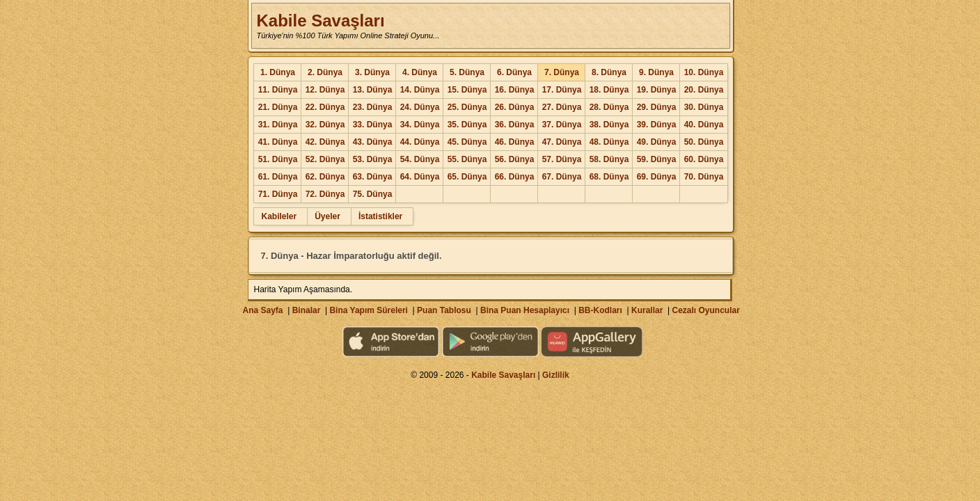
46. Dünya (515, 142)
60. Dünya (704, 159)
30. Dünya (704, 107)
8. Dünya (609, 72)
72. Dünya (325, 194)
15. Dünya (467, 90)
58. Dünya (609, 159)
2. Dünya (325, 72)
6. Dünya (514, 72)
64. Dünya (420, 177)
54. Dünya (420, 159)
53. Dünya (373, 159)
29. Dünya (657, 107)
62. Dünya (325, 177)
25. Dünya (467, 107)
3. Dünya (372, 72)
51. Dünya (278, 159)
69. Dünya (657, 177)
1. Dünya (278, 72)
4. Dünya (420, 72)
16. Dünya (515, 90)
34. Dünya (420, 125)
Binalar (307, 310)
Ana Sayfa (262, 310)
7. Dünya (562, 72)
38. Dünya (609, 125)
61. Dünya (278, 177)
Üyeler (327, 216)
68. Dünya (609, 177)
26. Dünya (515, 107)
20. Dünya (704, 90)
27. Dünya (562, 107)
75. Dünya (373, 194)
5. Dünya (467, 72)
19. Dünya (657, 90)
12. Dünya (325, 90)
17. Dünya (562, 90)
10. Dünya (704, 72)
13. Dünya (373, 90)
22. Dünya (325, 107)
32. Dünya (325, 125)
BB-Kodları (600, 310)
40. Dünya (704, 125)
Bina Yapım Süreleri (369, 310)
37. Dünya (562, 125)
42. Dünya (325, 142)
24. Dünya (420, 107)
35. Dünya (467, 125)
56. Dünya (515, 159)
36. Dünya (515, 125)
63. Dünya (373, 177)
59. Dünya (657, 159)
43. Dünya (373, 142)
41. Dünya (278, 142)
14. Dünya (420, 90)
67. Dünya (562, 177)
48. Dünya (609, 142)
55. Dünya (467, 159)
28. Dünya (609, 107)
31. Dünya (278, 125)
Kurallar (647, 310)
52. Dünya (325, 159)
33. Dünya (373, 125)
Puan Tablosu (444, 310)
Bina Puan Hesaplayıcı (525, 310)
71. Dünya (278, 194)
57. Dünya (562, 159)
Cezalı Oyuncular (705, 310)
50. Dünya (704, 142)
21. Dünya (278, 107)
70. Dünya (704, 177)
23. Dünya (373, 107)
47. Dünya (562, 142)
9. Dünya (656, 72)
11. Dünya (278, 90)
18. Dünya (609, 90)
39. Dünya (657, 125)
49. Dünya (657, 142)
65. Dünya (467, 177)
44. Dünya (420, 142)
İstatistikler (380, 216)
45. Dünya (467, 142)
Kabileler (279, 216)
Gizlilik (556, 375)
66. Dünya (515, 177)
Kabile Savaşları (320, 21)
